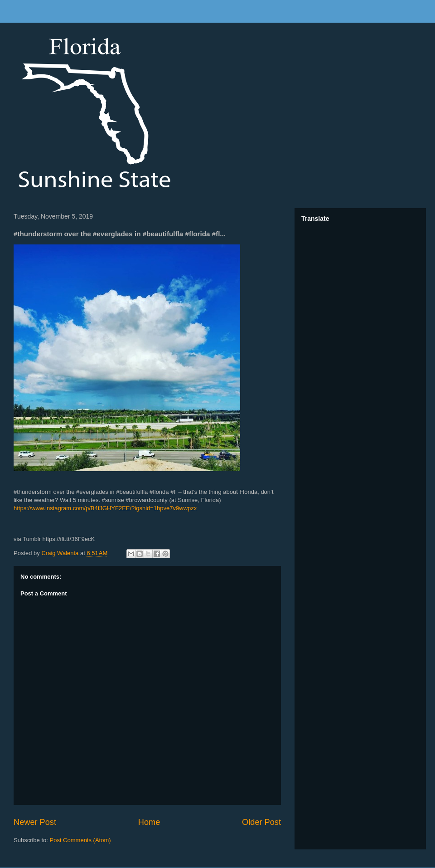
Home (149, 822)
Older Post (261, 822)
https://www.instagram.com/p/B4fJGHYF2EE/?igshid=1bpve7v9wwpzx (105, 508)
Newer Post (35, 822)
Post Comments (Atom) (80, 840)
